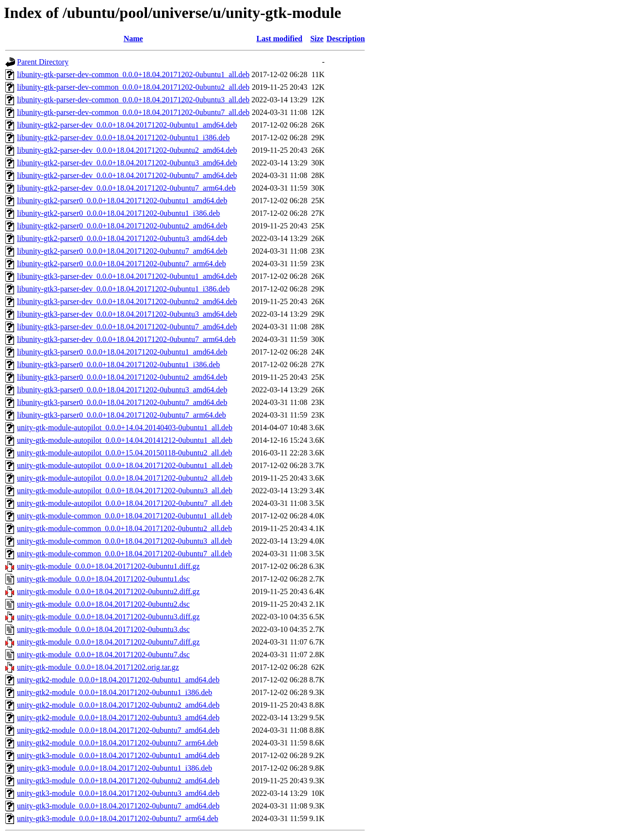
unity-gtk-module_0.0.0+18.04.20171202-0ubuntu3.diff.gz (108, 617)
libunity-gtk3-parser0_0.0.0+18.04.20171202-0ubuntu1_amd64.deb (122, 352)
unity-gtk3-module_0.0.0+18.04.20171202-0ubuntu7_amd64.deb (118, 806)
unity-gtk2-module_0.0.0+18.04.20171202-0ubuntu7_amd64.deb (118, 730)
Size (317, 39)
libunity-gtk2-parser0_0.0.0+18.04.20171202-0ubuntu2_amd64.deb (122, 226)
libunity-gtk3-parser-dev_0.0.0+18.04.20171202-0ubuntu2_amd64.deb (127, 301)
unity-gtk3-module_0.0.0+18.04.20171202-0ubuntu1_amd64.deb (118, 755)
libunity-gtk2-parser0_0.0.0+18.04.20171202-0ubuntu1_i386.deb (118, 213)
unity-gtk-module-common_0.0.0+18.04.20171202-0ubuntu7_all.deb (124, 554)
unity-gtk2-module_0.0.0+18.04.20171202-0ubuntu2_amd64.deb (118, 705)
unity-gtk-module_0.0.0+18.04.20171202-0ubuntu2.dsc (103, 604)
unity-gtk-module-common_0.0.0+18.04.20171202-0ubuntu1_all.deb (124, 516)
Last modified (280, 39)
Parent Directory (43, 62)
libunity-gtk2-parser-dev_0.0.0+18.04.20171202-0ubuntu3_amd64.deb (127, 163)
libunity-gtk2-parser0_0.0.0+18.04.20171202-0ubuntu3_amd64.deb (122, 238)
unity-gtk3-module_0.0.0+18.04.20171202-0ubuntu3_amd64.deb (118, 793)
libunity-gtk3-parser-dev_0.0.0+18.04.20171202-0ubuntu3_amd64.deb (127, 314)
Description (346, 39)
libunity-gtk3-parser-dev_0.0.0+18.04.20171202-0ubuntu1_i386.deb (123, 289)
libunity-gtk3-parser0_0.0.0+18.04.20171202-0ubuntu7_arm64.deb (122, 415)
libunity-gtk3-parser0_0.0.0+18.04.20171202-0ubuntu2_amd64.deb (122, 377)
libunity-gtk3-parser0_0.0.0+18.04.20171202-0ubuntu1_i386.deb (118, 364)
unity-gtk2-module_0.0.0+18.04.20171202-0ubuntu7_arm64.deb (118, 743)
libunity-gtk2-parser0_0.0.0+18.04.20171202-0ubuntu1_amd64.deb (122, 201)
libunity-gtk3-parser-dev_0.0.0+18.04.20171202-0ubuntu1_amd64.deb (127, 276)
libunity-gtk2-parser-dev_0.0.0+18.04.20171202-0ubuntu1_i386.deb (123, 137)
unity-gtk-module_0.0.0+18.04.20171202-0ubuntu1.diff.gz (108, 566)
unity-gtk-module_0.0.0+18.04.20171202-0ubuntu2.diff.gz (108, 591)
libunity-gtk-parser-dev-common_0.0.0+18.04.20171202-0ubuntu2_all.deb (133, 87)
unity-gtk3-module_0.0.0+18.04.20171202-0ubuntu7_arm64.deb (118, 818)
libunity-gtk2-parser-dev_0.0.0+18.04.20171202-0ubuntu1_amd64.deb (127, 125)
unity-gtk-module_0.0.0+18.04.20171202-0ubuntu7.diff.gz (108, 642)
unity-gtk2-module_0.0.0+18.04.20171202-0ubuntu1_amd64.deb (118, 680)
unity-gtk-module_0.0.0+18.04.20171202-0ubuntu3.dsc (103, 629)
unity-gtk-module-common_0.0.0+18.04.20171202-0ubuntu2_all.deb (124, 528)
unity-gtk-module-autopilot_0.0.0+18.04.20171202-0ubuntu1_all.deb (125, 465)
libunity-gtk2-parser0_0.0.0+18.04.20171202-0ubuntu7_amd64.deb (122, 251)
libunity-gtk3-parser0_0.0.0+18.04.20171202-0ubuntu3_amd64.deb (122, 390)
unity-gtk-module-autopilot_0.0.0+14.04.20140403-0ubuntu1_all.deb (125, 428)
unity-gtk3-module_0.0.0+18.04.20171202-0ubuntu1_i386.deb (114, 768)
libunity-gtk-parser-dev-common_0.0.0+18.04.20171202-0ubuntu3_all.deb (133, 100)
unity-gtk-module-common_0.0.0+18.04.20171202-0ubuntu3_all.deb (124, 541)
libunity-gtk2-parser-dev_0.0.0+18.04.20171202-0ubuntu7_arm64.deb (126, 188)
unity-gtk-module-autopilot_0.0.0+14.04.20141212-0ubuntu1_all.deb (125, 440)
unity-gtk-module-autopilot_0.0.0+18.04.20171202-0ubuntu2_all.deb (125, 478)
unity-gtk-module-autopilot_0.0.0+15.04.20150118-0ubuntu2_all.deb (125, 453)
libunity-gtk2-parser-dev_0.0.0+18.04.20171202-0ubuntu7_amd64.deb (127, 175)
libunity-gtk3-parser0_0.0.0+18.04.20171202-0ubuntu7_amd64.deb (122, 402)
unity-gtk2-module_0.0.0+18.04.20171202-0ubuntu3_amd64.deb (118, 718)
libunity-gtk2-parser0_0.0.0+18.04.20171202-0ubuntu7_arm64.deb (122, 264)
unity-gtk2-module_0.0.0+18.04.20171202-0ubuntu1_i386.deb (114, 692)
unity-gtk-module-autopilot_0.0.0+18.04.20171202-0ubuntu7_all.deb (125, 503)
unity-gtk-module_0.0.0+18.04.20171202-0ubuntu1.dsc (103, 579)
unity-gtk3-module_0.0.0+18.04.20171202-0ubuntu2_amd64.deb (118, 781)
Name (133, 39)
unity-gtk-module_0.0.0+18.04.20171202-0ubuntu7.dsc (103, 654)
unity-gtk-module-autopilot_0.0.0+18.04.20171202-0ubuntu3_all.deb (125, 491)
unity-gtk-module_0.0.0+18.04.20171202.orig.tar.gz (98, 667)
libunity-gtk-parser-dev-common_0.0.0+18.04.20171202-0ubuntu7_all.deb (133, 112)
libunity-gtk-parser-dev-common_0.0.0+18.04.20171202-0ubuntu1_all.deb (133, 74)
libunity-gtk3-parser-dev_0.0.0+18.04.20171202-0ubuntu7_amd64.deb (127, 327)
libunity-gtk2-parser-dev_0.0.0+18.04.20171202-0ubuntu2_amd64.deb (127, 150)
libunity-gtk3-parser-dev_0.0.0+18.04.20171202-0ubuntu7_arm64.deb (126, 339)
